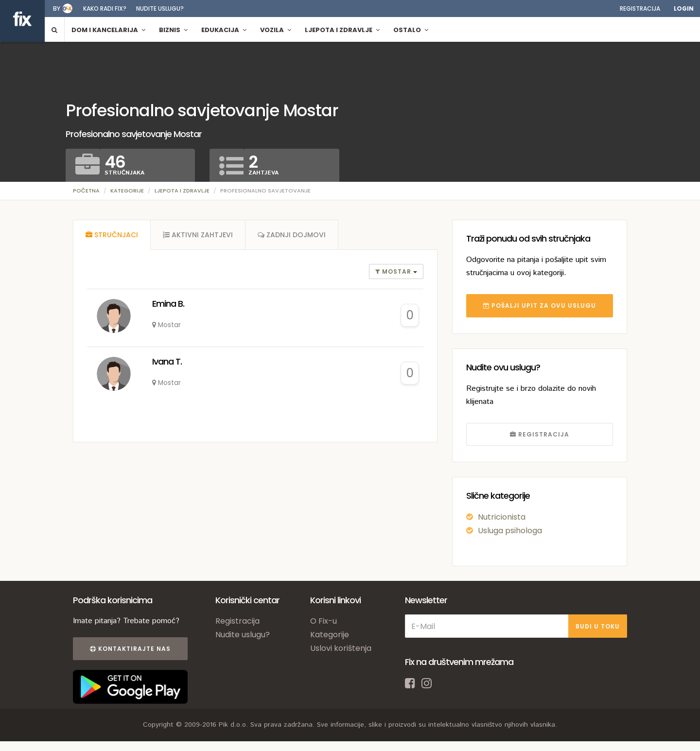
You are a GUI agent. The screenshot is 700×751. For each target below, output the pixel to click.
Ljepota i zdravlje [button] (342, 30)
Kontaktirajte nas (130, 649)
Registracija (640, 9)
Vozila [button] (276, 30)
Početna (86, 191)
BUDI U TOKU (598, 626)
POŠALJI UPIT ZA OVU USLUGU (540, 306)
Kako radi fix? (105, 9)
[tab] (112, 235)
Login (684, 9)
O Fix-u (324, 621)
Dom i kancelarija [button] (108, 30)
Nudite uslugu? (160, 9)
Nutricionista (502, 517)
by (57, 9)
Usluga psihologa (510, 531)
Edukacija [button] (224, 30)
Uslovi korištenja (341, 648)
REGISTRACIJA (540, 434)
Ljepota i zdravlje (182, 191)
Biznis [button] (173, 30)
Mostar (394, 271)
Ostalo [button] (411, 30)
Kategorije (127, 191)
